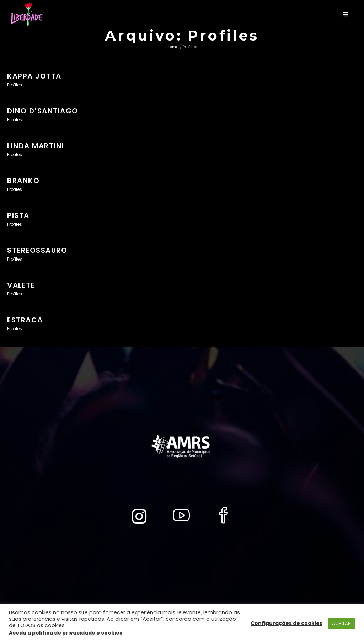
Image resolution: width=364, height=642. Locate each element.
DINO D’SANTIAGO (43, 111)
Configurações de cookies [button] (287, 623)
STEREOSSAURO (37, 250)
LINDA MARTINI (36, 146)
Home (173, 47)
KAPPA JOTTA (34, 76)
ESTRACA (25, 320)
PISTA (18, 215)
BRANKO (23, 181)
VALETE (21, 285)
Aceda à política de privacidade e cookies (66, 633)
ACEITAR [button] (341, 623)
